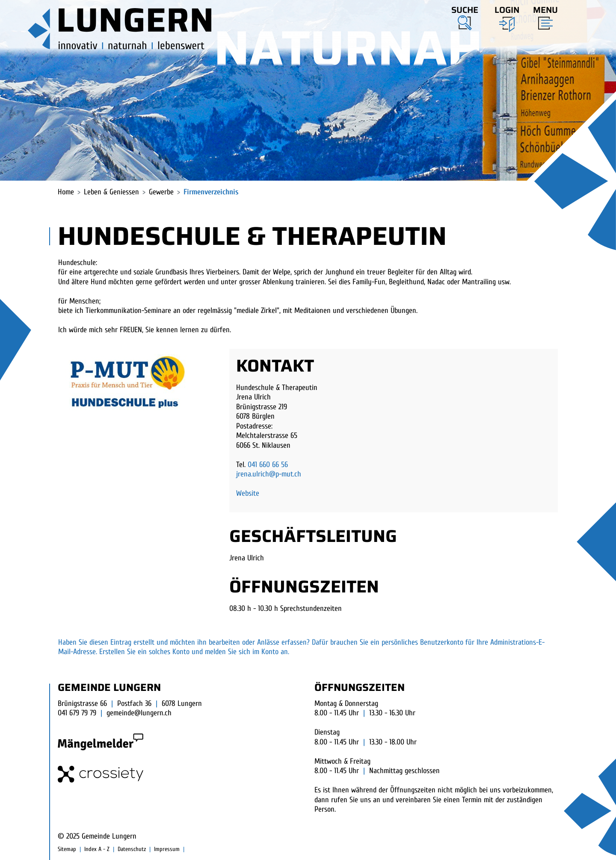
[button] (465, 17)
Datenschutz (132, 849)
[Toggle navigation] (543, 16)
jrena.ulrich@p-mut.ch (269, 474)
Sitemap (67, 849)
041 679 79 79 (77, 713)
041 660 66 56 (268, 465)
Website (248, 493)
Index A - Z (97, 849)
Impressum (167, 849)
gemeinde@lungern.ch (139, 713)
